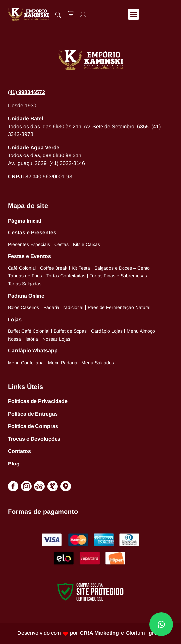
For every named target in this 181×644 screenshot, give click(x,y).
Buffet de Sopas (70, 331)
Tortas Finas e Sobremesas (118, 276)
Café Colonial (22, 268)
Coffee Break (54, 268)
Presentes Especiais (29, 244)
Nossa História (23, 339)
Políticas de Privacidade (38, 401)
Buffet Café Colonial (29, 331)
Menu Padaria (63, 363)
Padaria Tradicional (63, 307)
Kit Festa (81, 268)
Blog (14, 464)
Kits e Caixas (86, 244)
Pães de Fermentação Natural (119, 307)
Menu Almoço (141, 331)
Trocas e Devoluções (34, 439)
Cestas (61, 244)
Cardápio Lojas (107, 331)
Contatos (19, 451)
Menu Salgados (98, 363)
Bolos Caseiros (23, 307)
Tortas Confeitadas (66, 276)
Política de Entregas (33, 414)
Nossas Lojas (56, 339)
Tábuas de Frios (25, 276)
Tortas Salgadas (25, 284)
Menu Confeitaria (26, 363)
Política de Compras (33, 426)
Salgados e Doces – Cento (122, 268)
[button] (134, 14)
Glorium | (145, 633)
